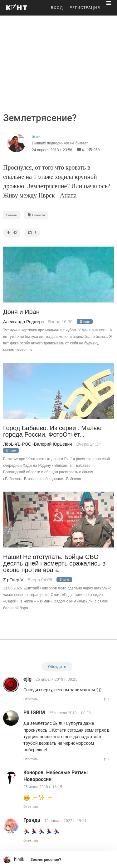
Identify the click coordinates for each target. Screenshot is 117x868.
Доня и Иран (21, 312)
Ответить (31, 699)
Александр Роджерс (23, 322)
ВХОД (57, 8)
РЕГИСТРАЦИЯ (85, 8)
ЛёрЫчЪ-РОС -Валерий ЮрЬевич (38, 444)
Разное (11, 215)
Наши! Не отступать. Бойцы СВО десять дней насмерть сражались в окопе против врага (54, 564)
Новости (36, 215)
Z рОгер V (13, 580)
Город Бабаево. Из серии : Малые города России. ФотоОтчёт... (52, 431)
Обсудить (57, 667)
